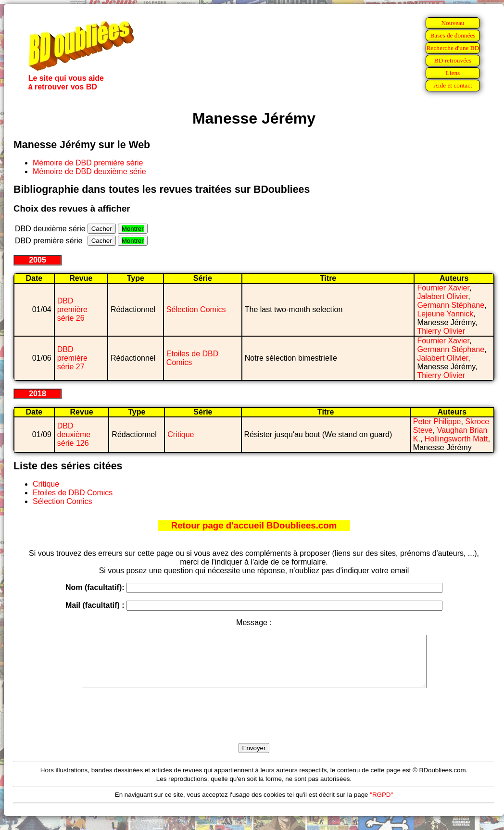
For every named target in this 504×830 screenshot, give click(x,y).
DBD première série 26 (72, 309)
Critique (181, 434)
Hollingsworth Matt (456, 439)
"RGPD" (381, 805)
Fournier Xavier (443, 288)
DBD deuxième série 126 (74, 434)
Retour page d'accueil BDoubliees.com (254, 525)
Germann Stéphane (451, 305)
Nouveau (453, 23)
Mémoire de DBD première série (88, 163)
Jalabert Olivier (442, 296)
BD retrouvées (453, 60)
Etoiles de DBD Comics (73, 493)
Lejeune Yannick (445, 314)
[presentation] (254, 727)
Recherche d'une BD (453, 48)
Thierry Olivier (441, 331)
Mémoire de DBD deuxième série (89, 171)
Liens (453, 73)
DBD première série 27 (72, 358)
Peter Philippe (437, 421)
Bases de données (453, 35)
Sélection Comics (196, 309)
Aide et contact (453, 85)
